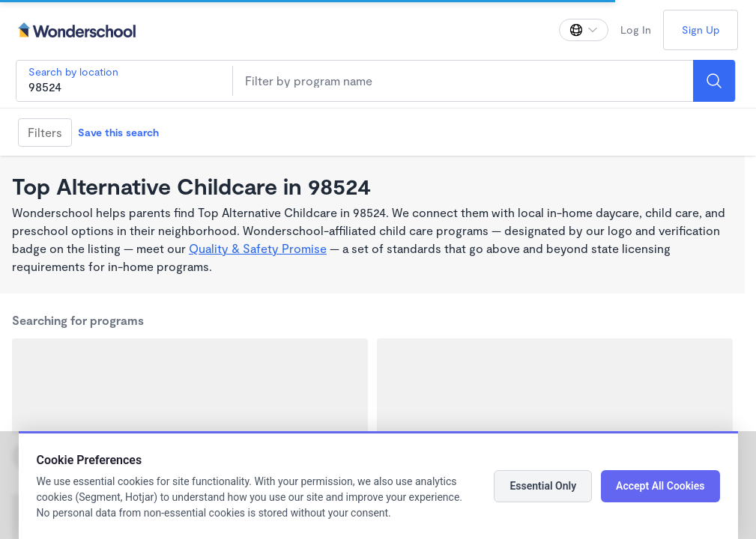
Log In (636, 30)
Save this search (118, 132)
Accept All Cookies (660, 486)
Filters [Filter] (45, 132)
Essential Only (543, 486)
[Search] (714, 81)
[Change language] (584, 30)
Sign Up (701, 30)
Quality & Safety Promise (258, 248)
